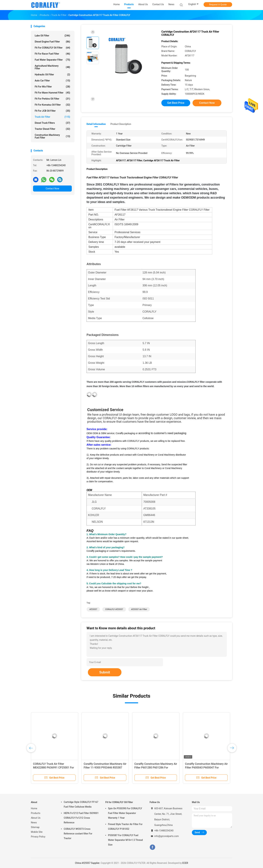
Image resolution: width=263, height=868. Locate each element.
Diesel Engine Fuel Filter (52, 42)
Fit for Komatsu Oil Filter (52, 105)
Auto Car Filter (52, 81)
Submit (105, 672)
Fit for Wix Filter (52, 87)
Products (36, 813)
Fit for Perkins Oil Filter (52, 99)
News (34, 823)
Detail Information (96, 124)
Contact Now (52, 189)
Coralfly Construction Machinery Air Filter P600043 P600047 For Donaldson (206, 768)
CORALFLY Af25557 (114, 609)
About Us (36, 818)
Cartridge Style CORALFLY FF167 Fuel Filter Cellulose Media (81, 804)
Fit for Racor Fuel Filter (52, 54)
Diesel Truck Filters (52, 123)
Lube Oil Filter (52, 36)
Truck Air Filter (52, 117)
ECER (185, 863)
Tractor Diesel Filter (52, 129)
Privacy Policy (38, 837)
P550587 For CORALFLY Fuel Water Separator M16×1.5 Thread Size (125, 840)
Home (34, 808)
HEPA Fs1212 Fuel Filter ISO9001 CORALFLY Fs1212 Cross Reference (81, 818)
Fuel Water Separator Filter (52, 60)
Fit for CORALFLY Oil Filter (52, 48)
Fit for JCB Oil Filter (52, 111)
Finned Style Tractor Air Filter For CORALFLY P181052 (125, 827)
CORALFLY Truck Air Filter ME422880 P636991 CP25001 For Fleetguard (54, 768)
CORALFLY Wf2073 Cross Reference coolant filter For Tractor (78, 834)
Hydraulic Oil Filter (52, 75)
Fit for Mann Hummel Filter (52, 93)
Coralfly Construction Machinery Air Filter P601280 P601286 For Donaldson (156, 768)
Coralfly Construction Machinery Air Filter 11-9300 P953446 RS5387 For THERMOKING (105, 768)
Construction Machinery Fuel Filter (52, 136)
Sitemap (35, 827)
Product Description (121, 124)
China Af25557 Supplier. (88, 863)
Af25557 (93, 609)
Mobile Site (37, 832)
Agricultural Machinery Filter (52, 67)
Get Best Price (176, 103)
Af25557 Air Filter (139, 609)
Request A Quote (218, 5)
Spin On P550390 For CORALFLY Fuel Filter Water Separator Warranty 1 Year (125, 813)
